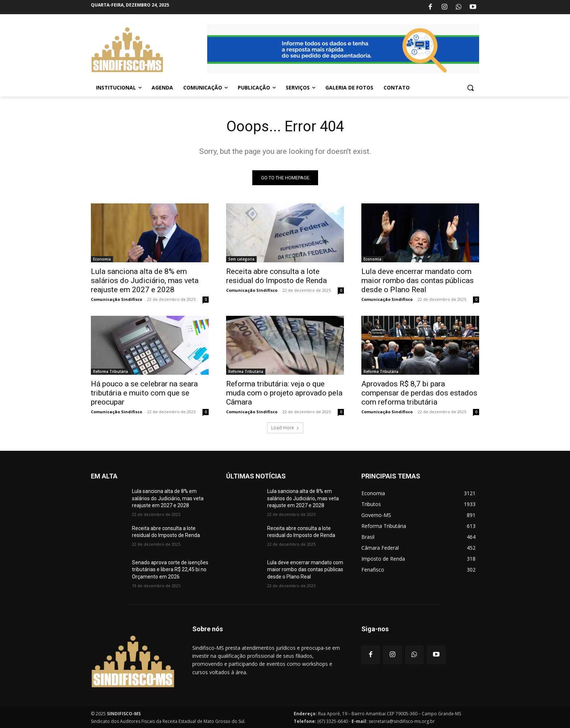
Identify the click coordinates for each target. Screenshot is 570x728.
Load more (285, 428)
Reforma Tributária (111, 371)
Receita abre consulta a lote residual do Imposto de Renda (276, 276)
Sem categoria (241, 259)
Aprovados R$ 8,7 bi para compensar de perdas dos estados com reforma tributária (419, 393)
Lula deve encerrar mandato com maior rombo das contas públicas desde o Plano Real (418, 281)
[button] (470, 88)
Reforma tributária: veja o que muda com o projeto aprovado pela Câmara (284, 393)
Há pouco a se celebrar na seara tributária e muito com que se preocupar (144, 393)
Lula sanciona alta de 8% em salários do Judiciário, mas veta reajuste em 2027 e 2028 (145, 281)
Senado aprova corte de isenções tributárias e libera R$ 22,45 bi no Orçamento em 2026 (170, 570)
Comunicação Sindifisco (117, 299)
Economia (102, 259)
